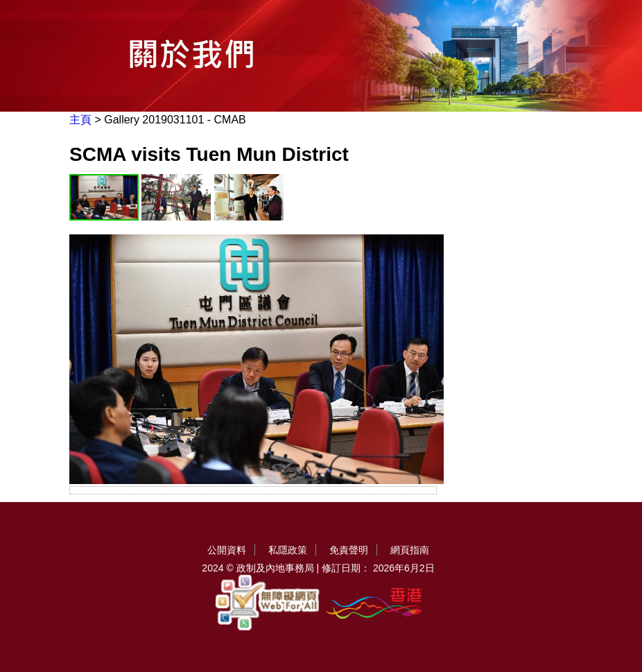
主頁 (80, 120)
